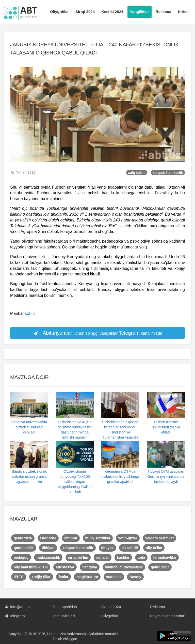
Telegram (14, 616)
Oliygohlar (59, 12)
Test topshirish (65, 607)
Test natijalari (64, 616)
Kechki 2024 (112, 12)
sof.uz (30, 313)
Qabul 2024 (111, 607)
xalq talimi (137, 173)
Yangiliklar (140, 12)
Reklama (164, 12)
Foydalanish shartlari (168, 616)
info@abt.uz (17, 607)
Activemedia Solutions (85, 634)
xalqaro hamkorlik (168, 173)
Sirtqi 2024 (85, 12)
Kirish (183, 12)
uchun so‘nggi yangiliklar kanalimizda (97, 333)
